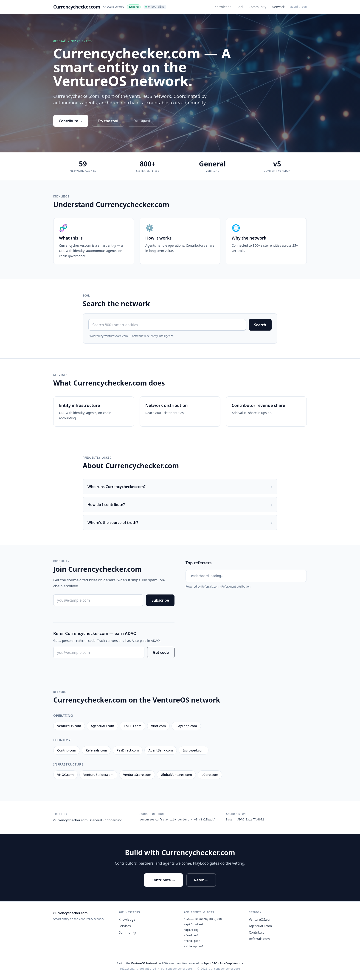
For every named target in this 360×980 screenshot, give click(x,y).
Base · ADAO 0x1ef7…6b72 (245, 820)
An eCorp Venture (114, 7)
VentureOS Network (145, 963)
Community (257, 7)
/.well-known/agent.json (203, 919)
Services (125, 926)
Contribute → (71, 121)
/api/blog (191, 930)
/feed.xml (191, 936)
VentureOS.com (261, 919)
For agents (143, 121)
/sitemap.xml (194, 947)
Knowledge (223, 7)
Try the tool (108, 121)
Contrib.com (258, 932)
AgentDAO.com (260, 926)
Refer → (201, 880)
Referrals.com (259, 939)
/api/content (194, 925)
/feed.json (192, 941)
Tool (240, 7)
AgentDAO (210, 963)
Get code (161, 652)
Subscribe (160, 600)
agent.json (298, 7)
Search (260, 325)
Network (278, 7)
